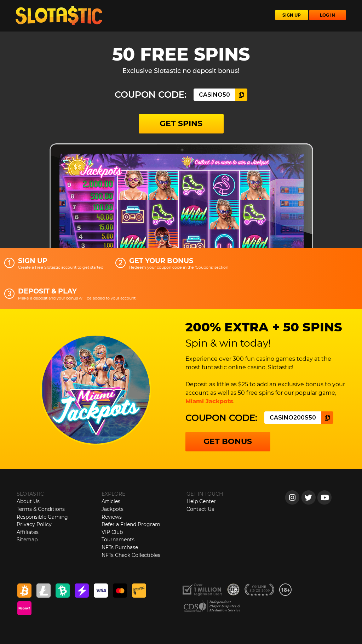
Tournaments (118, 540)
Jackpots (113, 509)
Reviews (112, 517)
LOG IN (327, 15)
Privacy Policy (34, 524)
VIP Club (112, 532)
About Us (28, 501)
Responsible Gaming (42, 517)
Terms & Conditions (41, 509)
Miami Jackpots (209, 401)
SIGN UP (292, 15)
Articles (111, 501)
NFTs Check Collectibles (131, 555)
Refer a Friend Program (131, 524)
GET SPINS (181, 123)
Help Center (201, 501)
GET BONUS (228, 441)
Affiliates (28, 532)
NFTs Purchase (120, 547)
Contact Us (200, 509)
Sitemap (27, 540)
